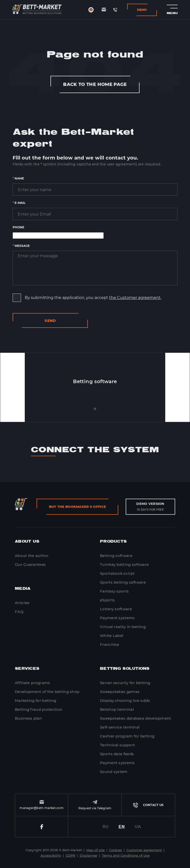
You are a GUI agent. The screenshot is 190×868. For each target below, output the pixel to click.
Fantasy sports (114, 591)
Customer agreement (144, 850)
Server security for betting (125, 683)
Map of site (95, 850)
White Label (112, 636)
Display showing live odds (125, 700)
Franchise (110, 644)
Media (23, 589)
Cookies (116, 850)
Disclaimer (89, 855)
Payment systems (117, 618)
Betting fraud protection (39, 709)
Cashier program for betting (127, 736)
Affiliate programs (32, 683)
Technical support (117, 745)
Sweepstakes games (120, 692)
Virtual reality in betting (123, 627)
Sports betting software (123, 582)
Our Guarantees (30, 564)
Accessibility (51, 855)
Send (50, 320)
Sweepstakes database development (136, 718)
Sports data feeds (117, 754)
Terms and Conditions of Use (126, 855)
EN (122, 827)
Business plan (28, 718)
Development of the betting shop (47, 692)
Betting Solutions (125, 669)
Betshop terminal (117, 709)
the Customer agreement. (135, 298)
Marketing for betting (36, 700)
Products (113, 542)
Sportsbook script (117, 573)
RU (106, 827)
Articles (22, 603)
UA (138, 827)
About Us (27, 542)
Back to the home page (95, 84)
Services (27, 669)
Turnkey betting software (124, 564)
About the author (32, 556)
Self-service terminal (120, 727)
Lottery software (116, 609)
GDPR (70, 855)
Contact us (148, 805)
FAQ (19, 612)
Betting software (116, 556)
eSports (107, 600)
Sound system (114, 772)
